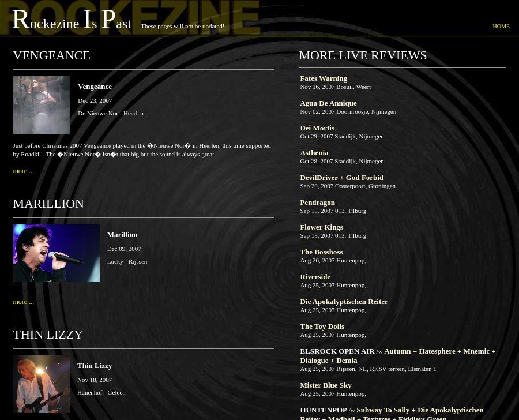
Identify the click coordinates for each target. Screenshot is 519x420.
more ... (24, 171)
